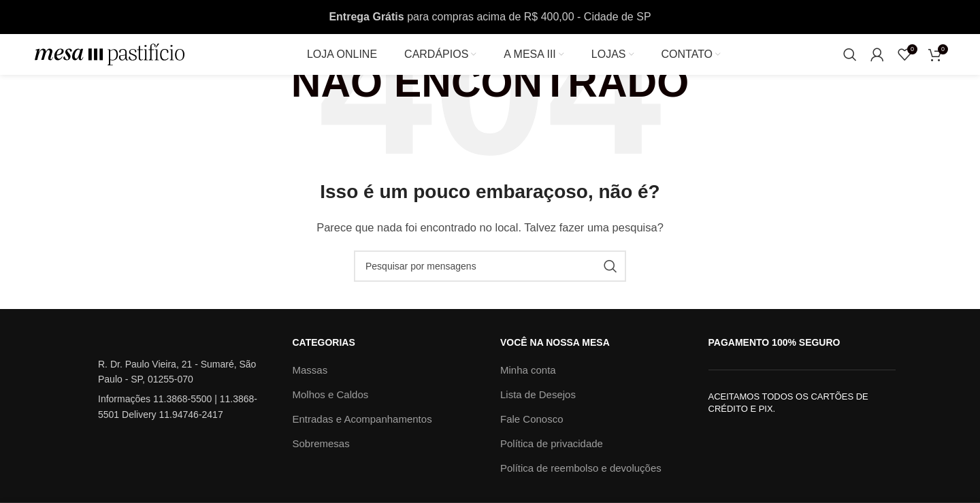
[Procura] (850, 54)
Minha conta (528, 370)
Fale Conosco (532, 419)
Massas (310, 370)
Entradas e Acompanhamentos (362, 419)
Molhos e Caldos (331, 394)
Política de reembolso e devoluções (581, 468)
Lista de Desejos (538, 394)
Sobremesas (321, 443)
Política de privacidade (552, 443)
